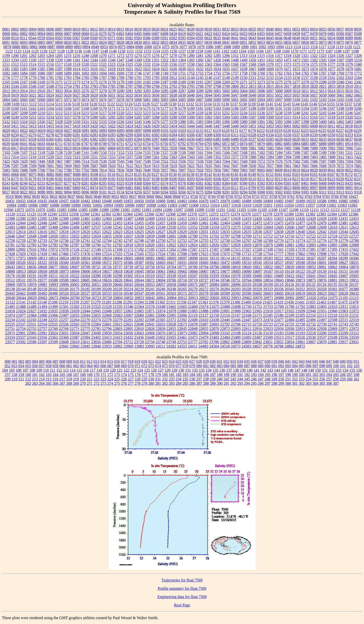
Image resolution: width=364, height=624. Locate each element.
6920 (41, 148)
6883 (288, 144)
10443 (96, 201)
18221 (278, 258)
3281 (129, 91)
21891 (225, 311)
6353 (349, 135)
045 (315, 361)
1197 (346, 51)
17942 (354, 254)
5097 (279, 100)
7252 (103, 157)
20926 (214, 298)
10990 (76, 205)
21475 (343, 302)
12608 (311, 227)
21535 (118, 307)
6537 (252, 139)
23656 (96, 342)
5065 (15, 100)
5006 (261, 91)
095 (302, 366)
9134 (120, 192)
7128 (50, 153)
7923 (191, 170)
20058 (171, 285)
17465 (53, 254)
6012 (340, 126)
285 (185, 383)
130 (181, 370)
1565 (226, 64)
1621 (129, 69)
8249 (24, 183)
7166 (226, 153)
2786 (120, 86)
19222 (75, 276)
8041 (332, 170)
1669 (270, 69)
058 (49, 366)
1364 (182, 60)
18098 (193, 258)
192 (247, 375)
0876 (349, 42)
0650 (305, 38)
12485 (32, 227)
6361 (59, 139)
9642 (80, 197)
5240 (296, 113)
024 (172, 361)
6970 (120, 148)
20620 (311, 293)
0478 (314, 34)
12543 (139, 227)
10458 (150, 201)
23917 (343, 342)
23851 (268, 342)
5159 (6, 108)
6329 (261, 135)
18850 (300, 267)
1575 (314, 64)
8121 (120, 175)
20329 (257, 289)
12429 (322, 219)
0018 (138, 29)
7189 (323, 153)
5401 (332, 122)
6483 (200, 139)
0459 (296, 34)
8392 (261, 183)
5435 (182, 126)
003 (28, 361)
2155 (288, 78)
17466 (64, 254)
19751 (236, 280)
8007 (270, 170)
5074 (85, 100)
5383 (200, 122)
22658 (171, 324)
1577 (332, 64)
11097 (178, 210)
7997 (252, 170)
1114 (297, 47)
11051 (268, 205)
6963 (94, 148)
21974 (10, 315)
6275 (24, 135)
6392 (120, 139)
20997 (300, 298)
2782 (85, 86)
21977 (21, 315)
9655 (124, 197)
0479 (323, 34)
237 (199, 379)
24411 (193, 346)
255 (315, 379)
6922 (59, 148)
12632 (214, 232)
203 (322, 375)
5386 (226, 122)
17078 (64, 249)
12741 (85, 241)
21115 (354, 298)
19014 (96, 271)
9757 (265, 197)
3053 (59, 91)
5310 (279, 117)
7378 (244, 157)
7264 (182, 157)
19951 (354, 280)
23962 (118, 346)
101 (343, 366)
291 (226, 383)
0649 (296, 38)
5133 (199, 104)
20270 (193, 289)
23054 (118, 333)
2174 (85, 82)
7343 (191, 157)
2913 (15, 91)
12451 (96, 223)
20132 (311, 285)
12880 (279, 245)
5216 (94, 113)
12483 (10, 227)
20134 (321, 285)
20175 (75, 289)
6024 (42, 130)
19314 (139, 276)
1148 (104, 51)
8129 (164, 175)
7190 (332, 153)
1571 (279, 64)
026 (185, 361)
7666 (314, 166)
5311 (287, 117)
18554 (268, 263)
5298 (173, 117)
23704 (118, 342)
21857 (118, 311)
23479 (203, 337)
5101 (305, 100)
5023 (41, 95)
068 (117, 366)
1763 (288, 73)
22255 (53, 320)
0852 (252, 42)
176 (138, 375)
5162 (32, 108)
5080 (138, 100)
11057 (310, 205)
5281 (103, 117)
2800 (235, 86)
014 (103, 361)
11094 (157, 210)
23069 (150, 333)
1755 (217, 73)
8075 (33, 175)
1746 (138, 73)
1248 (85, 56)
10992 (97, 205)
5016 (349, 91)
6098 (147, 130)
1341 (76, 60)
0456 (270, 34)
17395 (332, 249)
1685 (32, 73)
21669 (193, 307)
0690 (358, 38)
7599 (32, 166)
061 (69, 366)
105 (12, 370)
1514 (32, 64)
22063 (118, 315)
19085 (236, 271)
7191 (340, 153)
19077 (225, 271)
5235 (252, 113)
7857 (164, 170)
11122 (21, 214)
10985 (22, 205)
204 (329, 375)
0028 (191, 29)
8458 (41, 188)
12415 (203, 219)
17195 (150, 249)
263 (35, 383)
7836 (120, 170)
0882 (34, 47)
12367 (160, 214)
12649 (42, 236)
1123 (18, 51)
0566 (68, 38)
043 (302, 361)
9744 (212, 197)
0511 (24, 38)
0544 (32, 38)
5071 (59, 100)
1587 (59, 69)
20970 (257, 298)
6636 (340, 139)
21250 (74, 302)
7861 (173, 170)
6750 (112, 144)
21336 (182, 302)
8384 (226, 183)
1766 (314, 73)
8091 (86, 175)
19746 (225, 280)
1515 (41, 64)
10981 (332, 201)
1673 (305, 69)
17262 (171, 249)
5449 (235, 126)
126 (154, 370)
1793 (147, 78)
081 (206, 366)
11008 (194, 205)
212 (28, 379)
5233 (235, 113)
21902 (246, 311)
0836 (191, 42)
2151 (252, 78)
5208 (24, 113)
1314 (252, 56)
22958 (322, 329)
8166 (322, 175)
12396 (53, 219)
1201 (24, 56)
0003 (24, 29)
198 (288, 375)
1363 (173, 60)
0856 (288, 42)
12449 (75, 223)
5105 (340, 100)
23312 (354, 333)
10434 (32, 201)
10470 (203, 201)
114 (72, 370)
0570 (103, 38)
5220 (120, 113)
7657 (270, 166)
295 (254, 383)
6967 (103, 148)
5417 (68, 126)
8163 (296, 175)
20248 (171, 289)
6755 (156, 144)
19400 (257, 276)
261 (356, 379)
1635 (226, 69)
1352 (164, 60)
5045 (217, 95)
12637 (268, 232)
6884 (296, 144)
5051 (270, 95)
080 (199, 366)
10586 (322, 201)
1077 (183, 47)
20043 (128, 285)
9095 (76, 192)
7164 (208, 153)
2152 (261, 78)
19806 (257, 280)
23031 (64, 333)
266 (55, 383)
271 (90, 383)
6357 (24, 139)
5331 (85, 122)
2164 (358, 78)
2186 (156, 82)
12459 (182, 223)
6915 (358, 144)
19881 (332, 280)
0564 (50, 38)
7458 (50, 161)
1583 (24, 69)
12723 (322, 236)
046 (322, 361)
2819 (305, 86)
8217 (314, 179)
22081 (150, 315)
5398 (305, 122)
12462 (214, 223)
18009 (32, 258)
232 (165, 379)
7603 (59, 166)
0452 (235, 34)
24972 (300, 346)
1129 (70, 51)
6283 (94, 135)
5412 (24, 126)
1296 (226, 56)
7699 (32, 170)
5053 (288, 95)
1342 (85, 60)
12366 (149, 214)
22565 (75, 324)
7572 (261, 161)
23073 (182, 333)
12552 (193, 227)
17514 (107, 254)
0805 (41, 42)
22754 (21, 329)
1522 (103, 64)
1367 (208, 60)
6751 (120, 144)
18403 (161, 263)
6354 (358, 135)
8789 (252, 188)
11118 (355, 210)
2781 (76, 86)
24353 (182, 346)
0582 (129, 38)
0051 (288, 29)
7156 (156, 153)
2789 (147, 86)
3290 (208, 91)
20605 (279, 293)
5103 (323, 100)
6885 (305, 144)
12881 (289, 245)
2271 (244, 82)
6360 (50, 139)
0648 (288, 38)
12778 (332, 241)
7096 (349, 148)
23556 (343, 337)
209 (8, 379)
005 (42, 361)
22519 (354, 320)
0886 (43, 47)
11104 (252, 210)
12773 (289, 241)
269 (76, 383)
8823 (288, 188)
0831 (147, 42)
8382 (208, 183)
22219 (343, 315)
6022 (24, 130)
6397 (156, 139)
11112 (325, 210)
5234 (244, 113)
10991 (87, 205)
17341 (279, 249)
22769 (64, 329)
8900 (340, 188)
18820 (246, 267)
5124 (128, 104)
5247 (358, 113)
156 (359, 370)
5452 (261, 126)
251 (288, 379)
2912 (6, 91)
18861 (322, 267)
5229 (200, 113)
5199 (349, 108)
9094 (68, 192)
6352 (340, 135)
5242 (314, 113)
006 (49, 361)
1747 (147, 73)
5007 (270, 91)
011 (83, 361)
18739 (128, 267)
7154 (138, 153)
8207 (226, 179)
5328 (59, 122)
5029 (94, 95)
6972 (129, 148)
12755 (203, 241)
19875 (311, 280)
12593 (257, 227)
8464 (59, 188)
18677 (53, 267)
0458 (288, 34)
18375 (118, 263)
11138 (42, 214)
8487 (173, 188)
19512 (10, 280)
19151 (343, 271)
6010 (323, 126)
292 (233, 383)
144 (277, 370)
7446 (41, 161)
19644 (139, 280)
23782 (203, 342)
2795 (191, 86)
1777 (15, 78)
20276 (214, 289)
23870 (322, 342)
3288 (191, 91)
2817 (288, 86)
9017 (6, 192)
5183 (217, 108)
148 (304, 370)
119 (106, 370)
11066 (9, 210)
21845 (96, 311)
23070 (161, 333)
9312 (332, 192)
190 (233, 375)
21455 (311, 302)
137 (229, 370)
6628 (279, 139)
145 (284, 370)
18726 (107, 267)
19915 (343, 280)
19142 (332, 271)
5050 (261, 95)
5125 (137, 104)
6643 (41, 144)
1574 (305, 64)
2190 (191, 82)
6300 (138, 135)
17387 (322, 249)
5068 (41, 100)
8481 (129, 188)
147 (298, 370)
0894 (86, 47)
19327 (161, 276)
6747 (85, 144)
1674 (314, 69)
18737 (118, 267)
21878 (171, 311)
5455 (279, 126)
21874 (161, 311)
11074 (30, 210)
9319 (10, 197)
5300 (191, 117)
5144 (296, 104)
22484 (289, 320)
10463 (182, 201)
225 (117, 379)
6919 (32, 148)
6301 (147, 135)
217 (62, 379)
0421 (200, 34)
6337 (296, 135)
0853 (261, 42)
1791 (138, 78)
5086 (191, 100)
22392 (182, 320)
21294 (139, 302)
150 (318, 370)
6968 (112, 148)
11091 (125, 210)
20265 (182, 289)
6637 (349, 139)
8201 (182, 179)
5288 (156, 117)
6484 (208, 139)
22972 (354, 329)
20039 (107, 285)
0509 (6, 38)
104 (5, 370)
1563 (208, 64)
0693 (24, 42)
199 (295, 375)
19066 (193, 271)
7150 (103, 153)
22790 (107, 329)
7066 (182, 148)
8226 (340, 179)
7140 (76, 153)
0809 (59, 42)
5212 (59, 113)
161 (35, 375)
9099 (94, 192)
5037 (164, 95)
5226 (173, 113)
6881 (270, 144)
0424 (226, 34)
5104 (332, 100)
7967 (226, 170)
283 (172, 383)
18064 (118, 258)
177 (144, 375)
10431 (10, 201)
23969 (128, 346)
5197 (332, 108)
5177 (164, 108)
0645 (270, 38)
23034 (75, 333)
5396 (288, 122)
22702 (225, 324)
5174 (138, 108)
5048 (244, 95)
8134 (182, 175)
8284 (94, 183)
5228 (191, 113)
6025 (50, 130)
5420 (94, 126)
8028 (314, 170)
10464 (193, 201)
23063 (139, 333)
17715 (246, 254)
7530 (103, 161)
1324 (332, 56)
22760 (53, 329)
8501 (217, 188)
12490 (53, 227)
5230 (208, 113)
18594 (311, 263)
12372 (214, 214)
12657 (128, 236)
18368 (96, 263)
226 (124, 379)
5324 (24, 122)
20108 (257, 285)
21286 (117, 302)
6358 (32, 139)
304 (315, 383)
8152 (270, 175)
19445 (332, 276)
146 (291, 370)
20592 (236, 293)
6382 (94, 139)
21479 (354, 302)
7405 (323, 157)
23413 (107, 337)
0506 (340, 34)
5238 (279, 113)
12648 (32, 236)
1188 (338, 51)
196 (274, 375)
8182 (59, 179)
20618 (289, 293)
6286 (120, 135)
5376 (156, 122)
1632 (200, 69)
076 (172, 366)
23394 (85, 337)
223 (103, 379)
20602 (257, 293)
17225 (161, 249)
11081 (51, 210)
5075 (94, 100)
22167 (236, 315)
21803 (311, 307)
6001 (288, 126)
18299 (343, 258)
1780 (41, 78)
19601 (75, 280)
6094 (112, 130)
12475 (279, 223)
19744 (214, 280)
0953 (104, 47)
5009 (288, 91)
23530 (311, 337)
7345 (200, 157)
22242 (21, 320)
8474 (94, 188)
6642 (32, 144)
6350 (332, 135)
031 (220, 361)
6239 (6, 135)
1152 (139, 51)
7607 (94, 166)
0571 (112, 38)
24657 (257, 346)
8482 (138, 188)
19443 (322, 276)
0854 (270, 42)
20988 (279, 298)
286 (192, 383)
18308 (10, 263)
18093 (171, 258)
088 (254, 366)
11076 (40, 210)
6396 (147, 139)
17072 (53, 249)
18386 (128, 263)
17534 (128, 254)
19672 (150, 280)
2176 (103, 82)
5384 (208, 122)
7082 (261, 148)
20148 (32, 289)
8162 (287, 175)
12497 (85, 227)
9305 (305, 192)
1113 (289, 47)
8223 (332, 179)
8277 (68, 183)
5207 (15, 113)
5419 (85, 126)
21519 (85, 307)
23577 (10, 342)
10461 (171, 201)
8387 (235, 183)
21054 (322, 298)
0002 (15, 29)
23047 (85, 333)
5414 (41, 126)
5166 (68, 108)
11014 (215, 205)
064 (90, 366)
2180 (129, 82)
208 (356, 375)
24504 (214, 346)
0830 (138, 42)
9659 (141, 197)
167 (76, 375)
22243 (32, 320)
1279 (182, 56)
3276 (85, 91)
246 (254, 379)
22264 (75, 320)
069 (124, 366)
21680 (225, 307)
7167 (235, 153)
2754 (68, 86)
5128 (164, 104)
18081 (150, 258)
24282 (171, 346)
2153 (270, 78)
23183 (279, 333)
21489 (32, 307)
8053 (358, 170)
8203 (191, 179)
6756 (164, 144)
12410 (161, 219)
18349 (75, 263)
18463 (214, 263)
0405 (138, 34)
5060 (332, 95)
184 (192, 375)
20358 (322, 289)
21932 (289, 311)
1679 (349, 69)
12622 (107, 232)
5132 (190, 104)
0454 (252, 34)
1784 (76, 78)
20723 (96, 298)
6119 (217, 130)
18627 (343, 263)
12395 (42, 219)
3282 (138, 91)
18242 (300, 258)
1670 (279, 69)
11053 (278, 205)
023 (165, 361)
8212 (270, 179)
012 (90, 361)
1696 (120, 73)
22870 (214, 329)
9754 (247, 197)
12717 (300, 236)
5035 (147, 95)
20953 (236, 298)
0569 (94, 38)
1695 (112, 73)
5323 (15, 122)
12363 (117, 214)
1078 (192, 47)
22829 (161, 329)
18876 (354, 267)
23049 (96, 333)
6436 (191, 139)
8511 (235, 188)
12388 (10, 219)
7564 (226, 161)
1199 (6, 56)
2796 (200, 86)
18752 (139, 267)
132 (195, 370)
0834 (173, 42)
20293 (236, 289)
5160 (15, 108)
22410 (203, 320)
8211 (261, 179)
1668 (261, 69)
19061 (161, 271)
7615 (156, 166)
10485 (236, 201)
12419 (246, 219)
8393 (270, 183)
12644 (343, 232)
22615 (118, 324)
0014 (112, 29)
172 (110, 375)
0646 (279, 38)
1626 (173, 69)
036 (254, 361)
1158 (191, 51)
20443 (10, 293)
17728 (257, 254)
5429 (156, 126)
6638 (358, 139)
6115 (200, 130)
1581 (6, 69)
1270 (103, 56)
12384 (332, 214)
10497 (289, 201)
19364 (225, 276)
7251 (94, 157)
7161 (200, 153)
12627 (161, 232)
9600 (18, 197)
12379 (278, 214)
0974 (113, 47)
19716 (182, 280)
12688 (161, 236)
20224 (128, 289)
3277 (94, 91)
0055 (323, 29)
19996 (64, 285)
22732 (311, 324)
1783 (68, 78)
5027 (76, 95)
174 (124, 375)
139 (243, 370)
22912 (246, 329)
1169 (286, 51)
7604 (68, 166)
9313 (340, 192)
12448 (64, 223)
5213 (68, 113)
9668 (177, 197)
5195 (314, 108)
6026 (59, 130)
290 (220, 383)
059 (55, 366)
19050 (150, 271)
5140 (260, 104)
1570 (270, 64)
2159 (323, 78)
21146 (42, 302)
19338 (171, 276)
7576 (279, 161)
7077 (217, 148)
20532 (107, 293)
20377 (343, 289)
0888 (60, 47)
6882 (279, 144)
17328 (257, 249)
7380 (252, 157)
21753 (268, 307)
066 (103, 366)
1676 (323, 69)
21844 (85, 311)
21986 (42, 315)
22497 (322, 320)
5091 (235, 100)
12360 (85, 214)
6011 (331, 126)
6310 (226, 135)
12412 (182, 219)
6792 (182, 144)
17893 (311, 254)
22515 (343, 320)
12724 (332, 236)
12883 (311, 245)
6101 (165, 130)
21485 (10, 307)
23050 (107, 333)
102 (350, 366)
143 (270, 370)
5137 (234, 104)
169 (90, 375)
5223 (147, 113)
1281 (200, 56)
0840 (217, 42)
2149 (235, 78)
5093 (252, 100)
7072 (200, 148)
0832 (156, 42)
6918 (24, 148)
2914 (24, 91)
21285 (107, 302)
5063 (358, 95)
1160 (208, 51)
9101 (103, 192)
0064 (41, 34)
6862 (217, 144)
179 (158, 375)
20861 (161, 298)
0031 (217, 29)
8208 (235, 179)
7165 (217, 153)
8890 (296, 188)
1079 (201, 47)
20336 (279, 289)
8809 (270, 188)
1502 (314, 60)
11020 (257, 205)
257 (329, 379)
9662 (159, 197)
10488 (246, 201)
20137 (354, 285)
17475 (75, 254)
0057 (340, 29)
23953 (107, 346)
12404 (107, 219)
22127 (203, 315)
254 (309, 379)
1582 (15, 69)
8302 (112, 183)
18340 (64, 263)
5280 (94, 117)
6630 (296, 139)
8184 (76, 179)
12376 (246, 214)
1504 (332, 60)
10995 (119, 205)
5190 (270, 108)
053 (14, 366)
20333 (268, 289)
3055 (76, 91)
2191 (200, 82)
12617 (53, 232)
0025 (173, 29)
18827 (279, 267)
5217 (103, 113)
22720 (257, 324)
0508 (358, 34)
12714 (279, 236)
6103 (182, 130)
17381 (311, 249)
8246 (15, 183)
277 (131, 383)
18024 (64, 258)
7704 (50, 170)
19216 (64, 276)
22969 (332, 329)
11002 (162, 205)
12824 (193, 245)
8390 (244, 183)
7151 (112, 153)
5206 (6, 113)
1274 (138, 56)
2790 (156, 86)
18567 (289, 263)
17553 (150, 254)
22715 (246, 324)
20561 (161, 293)
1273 (129, 56)
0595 (200, 38)
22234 (10, 320)
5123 (120, 104)
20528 (96, 293)
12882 (300, 245)
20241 (150, 289)
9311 (323, 192)
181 (172, 375)
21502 (75, 307)
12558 (203, 227)
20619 (300, 293)
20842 (150, 298)
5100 (296, 100)
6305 (182, 135)
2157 (305, 78)
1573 (296, 64)
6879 (261, 144)
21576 (150, 307)
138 (236, 370)
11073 (19, 210)
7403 (314, 157)
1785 (85, 78)
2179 (120, 82)
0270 (103, 34)
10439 (75, 201)
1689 (68, 73)
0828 (120, 42)
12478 (311, 223)
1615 (85, 69)
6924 (76, 148)
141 (257, 370)
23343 (32, 337)
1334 (15, 60)
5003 (235, 91)
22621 (128, 324)
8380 (191, 183)
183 (185, 375)
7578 (288, 161)
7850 (156, 170)
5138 (243, 104)
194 (261, 375)
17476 (85, 254)
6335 (279, 135)
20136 (343, 285)
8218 (323, 179)
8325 (120, 183)
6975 (138, 148)
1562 (200, 64)
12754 (193, 241)
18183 (268, 258)
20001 (75, 285)
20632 (354, 293)
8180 (50, 179)
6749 (103, 144)
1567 (244, 64)
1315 (261, 56)
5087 (200, 100)
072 (144, 366)
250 (281, 379)
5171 (112, 108)
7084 (279, 148)
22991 (42, 333)
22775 (85, 329)
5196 (323, 108)
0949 (95, 47)
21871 (150, 311)
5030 (103, 95)
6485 (217, 139)
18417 (171, 263)
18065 (128, 258)
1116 (314, 47)
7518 (94, 161)
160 (28, 375)
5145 (304, 104)
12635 (246, 232)
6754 (147, 144)
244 (240, 379)
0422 (208, 34)
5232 (226, 113)
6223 (305, 130)
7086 (296, 148)
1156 (173, 51)
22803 (118, 329)
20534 (118, 293)
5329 (68, 122)
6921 (50, 148)
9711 (185, 197)
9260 (156, 192)
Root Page (182, 605)
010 (76, 361)
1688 (59, 73)
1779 (32, 78)
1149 (113, 51)
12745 (118, 241)
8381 (200, 183)
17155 (107, 249)
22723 (268, 324)
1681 (358, 69)
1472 (288, 60)
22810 (139, 329)
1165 (251, 51)
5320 (349, 117)
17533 (118, 254)
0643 (252, 38)
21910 (268, 311)
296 (261, 383)
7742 (59, 170)
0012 (94, 29)
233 (172, 379)
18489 (236, 263)
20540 (128, 293)
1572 (288, 64)
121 (120, 370)
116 (86, 370)
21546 (128, 307)
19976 (32, 285)
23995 (150, 346)
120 (113, 370)
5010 (296, 91)
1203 (41, 56)
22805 (128, 329)
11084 (72, 210)
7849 (147, 170)
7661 (288, 166)
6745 (68, 144)
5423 (120, 126)
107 (25, 370)
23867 (311, 342)
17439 (42, 254)
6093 (103, 130)
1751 (182, 73)
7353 (226, 157)
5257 (68, 117)
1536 (173, 64)
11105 (262, 210)
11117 (345, 210)
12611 (343, 227)
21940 (311, 311)
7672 (340, 166)
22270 (85, 320)
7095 (340, 148)
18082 (161, 258)
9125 (112, 192)
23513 (279, 337)
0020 (156, 29)
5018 (6, 95)
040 (281, 361)
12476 (289, 223)
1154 (156, 51)
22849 (193, 329)
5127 (155, 104)
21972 (354, 311)
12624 (128, 232)
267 (62, 383)
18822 (268, 267)
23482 (214, 337)
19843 (279, 280)
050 (350, 361)
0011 (85, 29)
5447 (217, 126)
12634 (236, 232)
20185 (85, 289)
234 (179, 379)
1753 (200, 73)
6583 (270, 139)
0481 (332, 34)
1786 (94, 78)
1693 (94, 73)
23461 (182, 337)
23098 (214, 333)
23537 (322, 337)
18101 (204, 258)
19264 (85, 276)
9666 (168, 197)
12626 (150, 232)
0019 (147, 29)
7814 (103, 170)
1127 (52, 51)
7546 (129, 161)
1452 (270, 60)
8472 (85, 188)
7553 (173, 161)
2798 (217, 86)
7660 (279, 166)
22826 (150, 329)
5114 (50, 104)
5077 (112, 100)
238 (206, 379)
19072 (214, 271)
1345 (103, 60)
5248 (6, 117)
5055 (296, 95)
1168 (277, 51)
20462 (21, 293)
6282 (85, 135)
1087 (218, 47)
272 (96, 383)
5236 (261, 113)
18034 (86, 258)
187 (213, 375)
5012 (314, 91)
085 (233, 366)
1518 (68, 64)
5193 (296, 108)
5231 (217, 113)
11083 (62, 210)
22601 (107, 324)
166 (69, 375)
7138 (59, 153)
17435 (32, 254)
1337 (41, 60)
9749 (221, 197)
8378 (182, 183)
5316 (314, 117)
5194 (305, 108)
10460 (161, 201)
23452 (161, 337)
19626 (118, 280)
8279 (76, 183)
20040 (118, 285)
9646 (97, 197)
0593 (182, 38)
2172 (68, 82)
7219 (41, 157)
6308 (208, 135)
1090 (245, 47)
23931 (354, 342)
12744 (107, 241)
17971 (10, 258)
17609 (193, 254)
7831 (112, 170)
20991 (290, 298)
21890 (214, 311)
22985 (32, 333)
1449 (244, 60)
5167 (76, 108)
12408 (139, 219)
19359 (214, 276)
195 (268, 375)
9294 (244, 192)
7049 (156, 148)
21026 (311, 298)
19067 (204, 271)
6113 (191, 130)
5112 (33, 104)
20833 (139, 298)
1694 (103, 73)
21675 (214, 307)
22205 (300, 315)
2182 (147, 82)
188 (220, 375)
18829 (289, 267)
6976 (147, 148)
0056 (332, 29)
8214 (288, 179)
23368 (64, 337)
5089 (217, 100)
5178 (173, 108)
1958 (164, 78)
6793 (191, 144)
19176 (10, 276)
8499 (208, 188)
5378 (173, 122)
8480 (120, 188)
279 (144, 383)
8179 (41, 179)
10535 (311, 201)
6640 (15, 144)
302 (302, 383)
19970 (21, 285)
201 (309, 375)
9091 (50, 192)
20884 (171, 298)
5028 (85, 95)
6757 (173, 144)
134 (209, 370)
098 (322, 366)
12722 (311, 236)
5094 (261, 100)
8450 (24, 188)
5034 (138, 95)
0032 (226, 29)
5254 (50, 117)
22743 (343, 324)
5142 (278, 104)
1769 (340, 73)
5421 (103, 126)
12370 (192, 214)
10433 (21, 201)
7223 (76, 157)
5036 (156, 95)
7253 (112, 157)
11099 (199, 210)
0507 (349, 34)
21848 (107, 311)
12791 (107, 245)
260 (350, 379)
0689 (349, 38)
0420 (191, 34)
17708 (236, 254)
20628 (343, 293)
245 (247, 379)
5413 (32, 126)
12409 (150, 219)
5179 (182, 108)
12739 (75, 241)
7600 (41, 166)
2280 (323, 82)
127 (161, 370)
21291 (128, 302)
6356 (15, 139)
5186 (235, 108)
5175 (147, 108)
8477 (112, 188)
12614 (21, 232)
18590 (300, 263)
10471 (214, 201)
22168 (246, 315)
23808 (236, 342)
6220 (287, 130)
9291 (226, 192)
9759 (282, 197)
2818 (296, 86)
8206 (217, 179)
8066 (15, 175)
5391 (261, 122)
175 (131, 375)
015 (110, 361)
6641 (24, 144)
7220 (50, 157)
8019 (296, 170)
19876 (322, 280)
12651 (64, 236)
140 (250, 370)
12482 (354, 223)
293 (240, 383)
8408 (323, 183)
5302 (208, 117)
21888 (203, 311)
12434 (10, 223)
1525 (129, 64)
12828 (236, 245)
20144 (21, 289)
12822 (171, 245)
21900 (236, 311)
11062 (331, 205)
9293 (235, 192)
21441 (300, 302)
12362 (106, 214)
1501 (305, 60)
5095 (270, 100)
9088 (41, 192)
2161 (332, 78)
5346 (147, 122)
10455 (128, 201)
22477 (279, 320)
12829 (246, 245)
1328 (358, 56)
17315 (236, 249)
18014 (53, 258)
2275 (279, 82)
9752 (238, 197)
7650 (252, 166)
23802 (225, 342)
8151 (261, 175)
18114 (225, 258)
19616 (107, 280)
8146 (243, 175)
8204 (200, 179)
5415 (50, 126)
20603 (268, 293)
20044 (139, 285)
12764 (236, 241)
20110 (279, 285)
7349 (208, 157)
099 (329, 366)
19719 (193, 280)
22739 (322, 324)
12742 (96, 241)
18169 (257, 258)
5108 (7, 104)
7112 (33, 153)
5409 (358, 122)
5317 (323, 117)
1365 (191, 60)
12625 (139, 232)
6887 (314, 144)
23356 (42, 337)
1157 (182, 51)
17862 (300, 254)
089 (261, 366)
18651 (21, 267)
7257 (129, 157)
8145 (235, 175)
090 (268, 366)
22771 (75, 329)
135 (215, 370)
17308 (225, 249)
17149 (96, 249)
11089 (104, 210)
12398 (64, 219)
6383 (103, 139)
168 (83, 375)
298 (274, 383)
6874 (244, 144)
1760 (261, 73)
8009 (279, 170)
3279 (112, 91)
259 (343, 379)
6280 (68, 135)
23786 (214, 342)
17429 (21, 254)
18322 (42, 263)
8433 (340, 183)
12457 (161, 223)
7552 (164, 161)
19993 (53, 285)
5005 (252, 91)
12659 (150, 236)
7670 (332, 166)
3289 (200, 91)
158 (14, 375)
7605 (76, 166)
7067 (191, 148)
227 (131, 379)
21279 (96, 302)
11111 (314, 210)
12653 (85, 236)
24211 (161, 346)
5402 (340, 122)
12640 (300, 232)
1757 (235, 73)
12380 (289, 214)
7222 (68, 157)
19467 (343, 276)
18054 (107, 258)
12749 (150, 241)
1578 (340, 64)
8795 (261, 188)
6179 (252, 130)
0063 (32, 34)
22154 (225, 315)
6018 (349, 126)
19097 (257, 271)
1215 (68, 56)
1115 (305, 47)
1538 (191, 64)
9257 (147, 192)
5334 (112, 122)
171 (103, 375)
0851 (244, 42)
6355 (6, 139)
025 (179, 361)
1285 (217, 56)
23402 (96, 337)
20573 (193, 293)
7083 (270, 148)
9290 (217, 192)
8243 (6, 183)
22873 (225, 329)
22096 (182, 315)
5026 (68, 95)
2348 (50, 86)
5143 (287, 104)
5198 (340, 108)
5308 (261, 117)
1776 (6, 78)
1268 (94, 56)
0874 (332, 42)
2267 (208, 82)
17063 (42, 249)
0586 (147, 38)
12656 (118, 236)
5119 (85, 104)
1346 (112, 60)
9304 (296, 192)
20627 (332, 293)
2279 (314, 82)
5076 (103, 100)
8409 (332, 183)
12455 (139, 223)
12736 (64, 241)
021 (151, 361)
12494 (64, 227)
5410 (6, 126)
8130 (173, 175)
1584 (32, 69)
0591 (164, 38)
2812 (244, 86)
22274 (96, 320)
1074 (157, 47)
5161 (24, 108)
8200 (173, 179)
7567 (235, 161)
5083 (164, 100)
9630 (36, 197)
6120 (226, 130)
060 (62, 366)
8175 (15, 179)
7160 (191, 153)
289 (213, 383)
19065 (182, 271)
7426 (15, 161)
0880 (16, 47)
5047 (235, 95)
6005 (305, 126)
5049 (252, 95)
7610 (112, 166)
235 (185, 379)
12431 (343, 219)
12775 (311, 241)
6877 (252, 144)
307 (336, 383)
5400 (323, 122)
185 (199, 375)
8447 (15, 188)
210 (14, 379)
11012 (204, 205)
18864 (343, 267)
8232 (349, 179)
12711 (257, 236)
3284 (156, 91)
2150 (244, 78)
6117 (208, 130)
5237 (270, 113)
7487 (68, 161)
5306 (244, 117)
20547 (139, 293)
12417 (225, 219)
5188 (252, 108)
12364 (128, 214)
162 (42, 375)
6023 (33, 130)
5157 (348, 104)
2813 (252, 86)
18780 (193, 267)
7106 (15, 153)
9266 (182, 192)
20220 (118, 289)
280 (151, 383)
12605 (279, 227)
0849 (235, 42)
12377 (257, 214)
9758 (273, 197)
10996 (130, 205)
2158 (314, 78)
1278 (173, 56)
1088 (227, 47)
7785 (76, 170)
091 (274, 366)
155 (352, 370)
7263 (173, 157)
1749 (164, 73)
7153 (129, 153)
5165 (59, 108)
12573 (225, 227)
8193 (120, 179)
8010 (288, 170)
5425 (138, 126)
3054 (68, 91)
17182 (139, 249)
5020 (24, 95)
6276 (32, 135)
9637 (71, 197)
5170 (103, 108)
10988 (54, 205)
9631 (45, 197)
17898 (322, 254)
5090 (226, 100)
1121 (357, 47)
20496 (53, 293)
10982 (343, 201)
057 (42, 366)
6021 (15, 130)
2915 (32, 91)
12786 (64, 245)
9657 (133, 197)
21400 (246, 302)
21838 (64, 311)
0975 (122, 47)
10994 (108, 205)
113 (66, 370)
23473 (193, 337)
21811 (343, 307)
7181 (252, 153)
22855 (203, 329)
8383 (217, 183)
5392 (270, 122)
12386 (353, 214)
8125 (138, 175)
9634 (62, 197)
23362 (53, 337)
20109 (268, 285)
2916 (41, 91)
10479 (225, 201)
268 (69, 383)
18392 (150, 263)
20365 (332, 289)
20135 (332, 285)
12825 (203, 245)
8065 (6, 175)
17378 (300, 249)
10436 (53, 201)
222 (96, 379)
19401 (268, 276)
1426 (217, 60)
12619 (75, 232)
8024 (305, 170)
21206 (53, 302)
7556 (182, 161)
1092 (262, 47)
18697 (75, 267)
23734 (150, 342)
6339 (314, 135)
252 (295, 379)
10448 (107, 201)
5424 (129, 126)
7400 (305, 157)
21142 (31, 302)
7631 (200, 166)
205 (336, 375)
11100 (210, 210)
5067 (32, 100)
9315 (349, 192)
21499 (53, 307)
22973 (10, 333)
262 (28, 383)
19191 (32, 276)
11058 (321, 205)
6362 (68, 139)
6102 (173, 130)
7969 (235, 170)
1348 (129, 60)
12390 (21, 219)
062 (76, 366)
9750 (229, 197)
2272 (252, 82)
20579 (203, 293)
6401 (173, 139)
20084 (214, 285)
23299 (343, 333)
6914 (349, 144)
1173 (320, 51)
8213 (279, 179)
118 (99, 370)
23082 (193, 333)
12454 (128, 223)
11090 (115, 210)
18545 (257, 263)
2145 (200, 78)
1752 (191, 73)
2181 (138, 82)
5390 (252, 122)
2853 (332, 86)
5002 (226, 91)
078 (185, 366)
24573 (236, 346)
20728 (107, 298)
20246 (161, 289)
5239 (288, 113)
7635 (208, 166)
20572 (182, 293)
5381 (191, 122)
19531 (21, 280)
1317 (279, 56)
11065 (353, 205)
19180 (21, 276)
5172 (120, 108)
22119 (193, 315)
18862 (332, 267)
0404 (129, 34)
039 (274, 361)
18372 (107, 263)
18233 (289, 258)
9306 (314, 192)
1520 (85, 64)
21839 (75, 311)
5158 (357, 104)
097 (315, 366)
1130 (78, 51)
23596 (32, 342)
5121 (102, 104)
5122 (111, 104)
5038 (173, 95)
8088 (77, 175)
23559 (354, 337)
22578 (85, 324)
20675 (53, 298)
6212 (261, 130)
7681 (358, 166)
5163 (41, 108)
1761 (270, 73)
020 (144, 361)
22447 (246, 320)
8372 (156, 183)
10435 (42, 201)
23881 (332, 342)
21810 (332, 307)
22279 (118, 320)
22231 (354, 315)
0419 (182, 34)
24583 (246, 346)
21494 (42, 307)
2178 (112, 82)
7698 (24, 170)
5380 (182, 122)
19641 (128, 280)
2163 (349, 78)
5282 (112, 117)
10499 (300, 201)
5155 (331, 104)
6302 (156, 135)
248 (268, 379)
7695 (15, 170)
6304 (173, 135)
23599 (53, 342)
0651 (314, 38)
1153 (147, 51)
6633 (323, 139)
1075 (166, 47)
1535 (164, 64)
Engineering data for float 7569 (182, 597)
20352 (300, 289)
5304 (226, 117)
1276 (156, 56)
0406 (147, 34)
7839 (129, 170)
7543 (120, 161)
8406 (314, 183)
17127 (85, 249)
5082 (156, 100)
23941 (64, 346)
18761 (161, 267)
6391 (112, 139)
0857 (296, 42)
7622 (191, 166)
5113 (41, 104)
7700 (41, 170)
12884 (322, 245)
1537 (182, 64)
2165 (6, 82)
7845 (138, 170)
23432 (128, 337)
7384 (270, 157)
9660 (150, 197)
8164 (305, 175)
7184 (279, 153)
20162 (53, 289)
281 (158, 383)
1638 (244, 69)
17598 (182, 254)
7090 (323, 148)
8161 (278, 175)
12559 (214, 227)
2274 (270, 82)
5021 (32, 95)
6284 (103, 135)
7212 (358, 153)
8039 (323, 170)
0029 (200, 29)
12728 (10, 241)
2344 (15, 86)
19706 (171, 280)
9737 (203, 197)
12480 (332, 223)
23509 (268, 337)
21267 (85, 302)
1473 (296, 60)
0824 (103, 42)
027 (192, 361)
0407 (156, 34)
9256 (138, 192)
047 (329, 361)
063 (83, 366)
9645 (89, 197)
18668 (42, 267)
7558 (200, 161)
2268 (217, 82)
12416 (214, 219)
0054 (314, 29)
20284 (225, 289)
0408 (164, 34)
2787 (129, 86)
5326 (41, 122)
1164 (242, 51)
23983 (139, 346)
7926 (200, 170)
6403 (182, 139)
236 (192, 379)
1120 (348, 47)
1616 (94, 69)
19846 (289, 280)
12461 (203, 223)
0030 (208, 29)
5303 (217, 117)
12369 (182, 214)
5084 (173, 100)
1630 (182, 69)
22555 (53, 324)
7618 (164, 166)
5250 (24, 117)
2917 (50, 91)
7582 (296, 161)
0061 (15, 34)
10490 (257, 201)
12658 (139, 236)
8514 (244, 188)
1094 (280, 47)
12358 (74, 214)
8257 (59, 183)
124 (140, 370)
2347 (41, 86)
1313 (244, 56)
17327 (246, 249)
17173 (128, 249)
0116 (94, 34)
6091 (86, 130)
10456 (139, 201)
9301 (270, 192)
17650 (214, 254)
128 (168, 370)
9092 (59, 192)
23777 (193, 342)
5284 (129, 117)
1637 (235, 69)
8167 (331, 175)
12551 (182, 227)
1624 (156, 69)
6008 (314, 126)
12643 (332, 232)
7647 (235, 166)
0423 (217, 34)
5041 (200, 95)
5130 (172, 104)
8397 (296, 183)
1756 (226, 73)
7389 (279, 157)
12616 (42, 232)
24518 (225, 346)
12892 (21, 249)
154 (345, 370)
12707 (225, 236)
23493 (246, 337)
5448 (226, 126)
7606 (85, 166)
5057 (314, 95)
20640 (10, 298)
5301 (200, 117)
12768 (257, 241)
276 (124, 383)
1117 (323, 47)
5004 (244, 91)
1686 (41, 73)
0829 (129, 42)
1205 (59, 56)
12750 (161, 241)
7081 (252, 148)
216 (55, 379)
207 (350, 375)
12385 (343, 214)
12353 (63, 214)
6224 (314, 130)
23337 (21, 337)
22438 (214, 320)
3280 (120, 91)
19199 (42, 276)
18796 (214, 267)
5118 (76, 104)
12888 (354, 245)
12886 (343, 245)
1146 (87, 51)
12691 (171, 236)
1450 (252, 60)
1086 (210, 47)
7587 (323, 161)
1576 (323, 64)
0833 (164, 42)
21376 (214, 302)
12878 (257, 245)
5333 (103, 122)
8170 (340, 175)
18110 (214, 258)
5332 (94, 122)
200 (302, 375)
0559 (41, 38)
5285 (138, 117)
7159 (182, 153)
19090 (247, 271)
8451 (32, 188)
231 (158, 379)
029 (206, 361)
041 (288, 361)
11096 (168, 210)
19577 (42, 280)
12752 (182, 241)
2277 (296, 82)
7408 (332, 157)
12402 (96, 219)
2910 (349, 86)
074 (158, 366)
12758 (225, 241)
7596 (6, 166)
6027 (68, 130)
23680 (107, 342)
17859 (289, 254)
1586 (50, 69)
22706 (236, 324)
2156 (296, 78)
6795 (208, 144)
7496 (76, 161)
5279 (85, 117)
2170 (50, 82)
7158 (173, 153)
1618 (112, 69)
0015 (120, 29)
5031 (112, 95)
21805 (322, 307)
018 (131, 361)
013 (96, 361)
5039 (182, 95)
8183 (68, 179)
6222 (296, 130)
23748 (161, 342)
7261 (156, 157)
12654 (96, 236)
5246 (349, 113)
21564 (139, 307)
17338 (268, 249)
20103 (246, 285)
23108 (236, 333)
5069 (50, 100)
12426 (300, 219)
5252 (41, 117)
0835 (182, 42)
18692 (64, 267)
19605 (85, 280)
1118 (331, 47)
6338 (305, 135)
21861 (128, 311)
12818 (128, 245)
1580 (358, 64)
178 (151, 375)
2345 (24, 86)
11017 (225, 205)
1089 (236, 47)
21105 (343, 298)
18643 (10, 267)
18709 (85, 267)
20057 (161, 285)
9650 (106, 197)
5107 (358, 100)
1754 (208, 73)
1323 (323, 56)
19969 (10, 285)
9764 (317, 197)
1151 (130, 51)
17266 (182, 249)
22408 (193, 320)
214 (42, 379)
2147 (217, 78)
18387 (139, 263)
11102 (231, 210)
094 (295, 366)
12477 (300, 223)
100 (336, 366)
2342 (358, 82)
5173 (129, 108)
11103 (241, 210)
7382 (261, 157)
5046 (226, 95)
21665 (182, 307)
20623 (322, 293)
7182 (261, 153)
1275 (147, 56)
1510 (358, 60)
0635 (217, 38)
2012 (173, 78)
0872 (314, 42)
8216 (305, 179)
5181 (200, 108)
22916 (257, 329)
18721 (96, 267)
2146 (208, 78)
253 (302, 379)
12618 (64, 232)
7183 (270, 153)
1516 (50, 64)
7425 (6, 161)
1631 (191, 69)
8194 (129, 179)
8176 (24, 179)
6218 (270, 130)
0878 (7, 47)
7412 (340, 157)
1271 (112, 56)
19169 (354, 271)
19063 (171, 271)
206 (343, 375)
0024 (164, 29)
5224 (156, 113)
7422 (358, 157)
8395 (288, 183)
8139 (199, 175)
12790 (96, 245)
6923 (68, 148)
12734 (53, 241)
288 (206, 383)
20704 (86, 298)
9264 (164, 192)
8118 (112, 175)
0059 (358, 29)
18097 (182, 258)
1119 (340, 47)
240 (220, 379)
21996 (53, 315)
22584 (96, 324)
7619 (173, 166)
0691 (6, 42)
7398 (296, 157)
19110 (279, 271)
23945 (86, 346)
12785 (53, 245)
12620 (85, 232)
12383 (321, 214)
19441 (311, 276)
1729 (129, 73)
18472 (225, 263)
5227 (182, 113)
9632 (54, 197)
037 (261, 361)
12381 (300, 214)
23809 (246, 342)
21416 (257, 302)
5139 (252, 104)
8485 (156, 188)
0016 (129, 29)
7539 (112, 161)
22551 (32, 324)
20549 (150, 293)
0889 (69, 47)
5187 (244, 108)
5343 (129, 122)
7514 (85, 161)
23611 (85, 342)
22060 (107, 315)
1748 (156, 73)
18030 (75, 258)
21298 (150, 302)
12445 (32, 223)
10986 (33, 205)
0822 (85, 42)
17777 (279, 254)
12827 (225, 245)
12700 (193, 236)
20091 (225, 285)
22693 (214, 324)
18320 (21, 263)
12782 (21, 245)
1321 (305, 56)
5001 (217, 91)
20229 (139, 289)
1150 (121, 51)
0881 (25, 47)
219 (76, 379)
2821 (323, 86)
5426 (147, 126)
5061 (340, 95)
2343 (6, 86)
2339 (332, 82)
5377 (164, 122)
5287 (147, 117)
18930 (43, 271)
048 (336, 361)
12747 (128, 241)
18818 (236, 267)
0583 (138, 38)
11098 (189, 210)
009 (69, 361)
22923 (268, 329)
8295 (103, 183)
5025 (59, 95)
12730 (32, 241)
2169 (41, 82)
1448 (235, 60)
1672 (296, 69)
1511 (6, 64)
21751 (257, 307)
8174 (6, 179)
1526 (138, 64)
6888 (323, 144)
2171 (59, 82)
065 (96, 366)
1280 (191, 56)
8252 (32, 183)
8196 (138, 179)
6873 (235, 144)
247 (261, 379)
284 (179, 383)
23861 (300, 342)
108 (32, 370)
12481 (343, 223)
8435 (349, 183)
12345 (53, 214)
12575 (236, 227)
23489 (236, 337)
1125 (35, 51)
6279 (59, 135)
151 (325, 370)
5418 (76, 126)
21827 (32, 311)
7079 (235, 148)
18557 (279, 263)
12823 (182, 245)
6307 (200, 135)
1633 (208, 69)
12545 (150, 227)
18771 (182, 267)
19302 (128, 276)
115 (79, 370)
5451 (252, 126)
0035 (252, 29)
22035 (75, 315)
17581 (171, 254)
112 (59, 370)
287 (199, 383)
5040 (191, 95)
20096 (236, 285)
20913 (193, 298)
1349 (138, 60)
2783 (94, 86)
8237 (358, 179)
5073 (76, 100)
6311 (235, 135)
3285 (164, 91)
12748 (139, 241)
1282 (208, 56)
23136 (257, 333)
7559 (208, 161)
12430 (332, 219)
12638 (279, 232)
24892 (289, 346)
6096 (129, 130)
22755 (32, 329)
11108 (294, 210)
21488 (21, 307)
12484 (21, 227)
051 (356, 361)
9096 (85, 192)
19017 (107, 271)
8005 (261, 170)
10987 (44, 205)
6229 (358, 130)
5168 (85, 108)
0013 (103, 29)
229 (144, 379)
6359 (41, 139)
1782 (59, 78)
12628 (171, 232)
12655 (107, 236)
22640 (139, 324)
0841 (226, 42)
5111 (24, 104)
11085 (83, 210)
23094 (203, 333)
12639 (289, 232)
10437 (64, 201)
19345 (182, 276)
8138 (191, 175)
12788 (85, 245)
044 (309, 361)
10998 (151, 205)
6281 (76, 135)
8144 (226, 175)
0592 (173, 38)
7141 (85, 153)
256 (322, 379)
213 (35, 379)
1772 (358, 73)
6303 (164, 135)
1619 (120, 69)
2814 (261, 86)
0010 (76, 29)
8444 (6, 188)
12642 (322, 232)
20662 (43, 298)
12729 (21, 241)
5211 (50, 113)
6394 (138, 139)
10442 (85, 201)
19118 (289, 271)
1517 (59, 64)
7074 (208, 148)
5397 (296, 122)
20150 (42, 289)
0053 (305, 29)
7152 (120, 153)
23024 (53, 333)
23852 (279, 342)
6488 (235, 139)
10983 (354, 201)
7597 (15, 166)
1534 (156, 64)
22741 (332, 324)
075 (165, 366)
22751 (10, 329)
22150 (214, 315)
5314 (296, 117)
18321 (32, 263)
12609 (322, 227)
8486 (164, 188)
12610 (332, 227)
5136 (225, 104)
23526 (300, 337)
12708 (236, 236)
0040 (270, 29)
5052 (279, 95)
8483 (147, 188)
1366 (200, 60)
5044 (208, 95)
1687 (50, 73)
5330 (76, 122)
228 (138, 379)
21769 (279, 307)
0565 (59, 38)
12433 (354, 219)
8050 (340, 170)
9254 (129, 192)
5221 (129, 113)
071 (138, 366)
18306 (354, 258)
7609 (103, 166)
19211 (53, 276)
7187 (305, 153)
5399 (314, 122)
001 (14, 361)
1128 (61, 51)
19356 (203, 276)
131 (188, 370)
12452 (107, 223)
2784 (103, 86)
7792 (85, 170)
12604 (268, 227)
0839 (208, 42)
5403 (349, 122)
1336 (32, 60)
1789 (120, 78)
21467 (332, 302)
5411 (15, 126)
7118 (41, 153)
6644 (50, 144)
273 (103, 383)
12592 (246, 227)
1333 (6, 60)
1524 (120, 64)
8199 (164, 179)
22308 (150, 320)
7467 (59, 161)
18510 (246, 263)
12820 (150, 245)
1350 (147, 60)
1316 (270, 56)
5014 (332, 91)
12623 (118, 232)
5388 (235, 122)
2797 (208, 86)
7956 (217, 170)
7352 (217, 157)
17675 (225, 254)
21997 (64, 315)
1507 (340, 60)
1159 (199, 51)
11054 (289, 205)
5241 (305, 113)
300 (288, 383)
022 (158, 361)
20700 (75, 298)
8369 (147, 183)
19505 (354, 276)
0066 (59, 34)
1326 (340, 56)
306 (329, 383)
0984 (130, 47)
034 (240, 361)
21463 (321, 302)
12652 (75, 236)
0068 (76, 34)
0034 (244, 29)
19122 (300, 271)
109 (39, 370)
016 (117, 361)
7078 (226, 148)
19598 (64, 280)
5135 (216, 104)
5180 (191, 108)
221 (90, 379)
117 (93, 370)
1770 (349, 73)
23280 (322, 333)
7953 (208, 170)
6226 (331, 130)
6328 (252, 135)
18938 (53, 271)
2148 (226, 78)
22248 (42, 320)
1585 (41, 69)
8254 (50, 183)
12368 (171, 214)
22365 (161, 320)
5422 (112, 126)
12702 (214, 236)
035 (247, 361)
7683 (6, 170)
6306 (191, 135)
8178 (32, 179)
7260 (147, 157)
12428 (311, 219)
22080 (139, 315)
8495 (182, 188)
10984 (11, 205)
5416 (59, 126)
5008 (279, 91)
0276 (112, 34)
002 (21, 361)
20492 (42, 293)
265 (49, 383)
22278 (107, 320)
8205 (208, 179)
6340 (323, 135)
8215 (296, 179)
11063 (342, 205)
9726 (194, 197)
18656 (32, 267)
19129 (311, 271)
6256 (15, 135)
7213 (6, 157)
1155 (165, 51)
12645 (354, 232)
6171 (235, 130)
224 (110, 379)
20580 (214, 293)
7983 (244, 170)
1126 (44, 51)
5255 (59, 117)
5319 (340, 117)
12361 (96, 214)
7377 (235, 157)
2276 (288, 82)
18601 (322, 263)
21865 (139, 311)
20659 (32, 298)
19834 (268, 280)
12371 (203, 214)
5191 (279, 108)
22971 (343, 329)
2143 (182, 78)
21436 (289, 302)
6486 (226, 139)
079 (192, 366)
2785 (112, 86)
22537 (21, 324)
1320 (296, 56)
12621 (96, 232)
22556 (64, 324)
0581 (120, 38)
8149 (252, 175)
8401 (305, 183)
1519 (76, 64)
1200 (15, 56)
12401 (85, 219)
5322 (6, 122)
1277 (164, 56)
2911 (358, 86)
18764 (171, 267)
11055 (300, 205)
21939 (300, 311)
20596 (246, 293)
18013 (43, 258)
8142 (208, 175)
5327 (50, 122)
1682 (6, 73)
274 (110, 383)
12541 (118, 227)
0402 (120, 34)
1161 (217, 51)
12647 (21, 236)
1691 (76, 73)
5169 (94, 108)
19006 (86, 271)
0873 (323, 42)
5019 (15, 95)
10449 (118, 201)
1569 (261, 64)
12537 (96, 227)
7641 (217, 166)
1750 (173, 73)
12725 (343, 236)
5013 (323, 91)
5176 (156, 108)
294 (247, 383)
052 (8, 366)
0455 (261, 34)
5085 (182, 100)
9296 (252, 192)
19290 (107, 276)
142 (263, 370)
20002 (86, 285)
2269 (226, 82)
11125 (31, 214)
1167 (268, 51)
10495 (279, 201)
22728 (300, 324)
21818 (10, 311)
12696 (182, 236)
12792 (118, 245)
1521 (94, 64)
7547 (138, 161)
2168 (32, 82)
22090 (161, 315)
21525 (96, 307)
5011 (305, 91)
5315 (305, 117)
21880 (182, 311)
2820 (314, 86)
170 (96, 375)
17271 (203, 249)
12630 (193, 232)
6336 (288, 135)
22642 (150, 324)
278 (138, 383)
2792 (173, 86)
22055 (96, 315)
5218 (112, 113)
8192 (112, 179)
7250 (85, 157)
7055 (164, 148)
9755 (256, 197)
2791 (164, 86)
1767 (323, 73)
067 (110, 366)
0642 (244, 38)
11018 (236, 205)
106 (19, 370)
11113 (335, 210)
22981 (21, 333)
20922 (204, 298)
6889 (332, 144)
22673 (182, 324)
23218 (311, 333)
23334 (10, 337)
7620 (182, 166)
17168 (118, 249)
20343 (289, 289)
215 (49, 379)
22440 (225, 320)
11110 (304, 210)
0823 (94, 42)
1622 (138, 69)
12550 (171, 227)
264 (42, 383)
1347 (120, 60)
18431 (182, 263)
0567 (76, 38)
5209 (32, 113)
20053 (150, 285)
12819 (139, 245)
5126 (146, 104)
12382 (310, 214)
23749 (171, 342)
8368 (138, 183)
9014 (358, 188)
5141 (269, 104)
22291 (128, 320)
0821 (76, 42)
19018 (118, 271)
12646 (10, 236)
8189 (103, 179)
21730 (246, 307)
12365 (139, 214)
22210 (311, 315)
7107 (24, 153)
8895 (305, 188)
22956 (311, 329)
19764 (246, 280)
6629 (288, 139)
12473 (268, 223)
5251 (32, 117)
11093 (146, 210)
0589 (156, 38)
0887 (51, 47)
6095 (121, 130)
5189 (261, 108)
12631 (203, 232)
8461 (50, 188)
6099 (156, 130)
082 (213, 366)
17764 (268, 254)
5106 (349, 100)
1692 (85, 73)
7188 (314, 153)
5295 (164, 117)
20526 (75, 293)
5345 (138, 122)
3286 (173, 91)
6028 (77, 130)
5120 (93, 104)
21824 (21, 311)
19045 (139, 271)
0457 (279, 34)
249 (274, 379)
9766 (335, 197)
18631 (354, 263)
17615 (203, 254)
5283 (120, 117)
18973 (64, 271)
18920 (32, 271)
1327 (349, 56)
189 (226, 375)
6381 (85, 139)
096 (309, 366)
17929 (343, 254)
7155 (147, 153)
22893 (236, 329)
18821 (257, 267)
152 (332, 370)
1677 (332, 69)
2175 (94, 82)
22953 (300, 329)
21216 (64, 302)
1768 (332, 73)
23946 (96, 346)
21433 (278, 302)
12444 (21, 223)
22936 (289, 329)
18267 (311, 258)
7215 (24, 157)
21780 (289, 307)
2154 (279, 78)
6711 (59, 144)
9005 (349, 188)
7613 (138, 166)
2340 (340, 82)
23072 (171, 333)
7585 (305, 161)
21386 (236, 302)
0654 (332, 38)
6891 (340, 144)
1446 (226, 60)
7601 (50, 166)
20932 (225, 298)
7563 (217, 161)
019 (138, 361)
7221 (59, 157)
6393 (129, 139)
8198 (156, 179)
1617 (103, 69)
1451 (261, 60)
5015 (340, 91)
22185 (268, 315)
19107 (268, 271)
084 (226, 366)
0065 (50, 34)
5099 (288, 100)
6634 (332, 139)
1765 (305, 73)
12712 (268, 236)
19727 (203, 280)
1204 (50, 56)
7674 (349, 166)
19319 (150, 276)
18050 (96, 258)
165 (62, 375)
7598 (24, 166)
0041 (279, 29)
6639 (6, 144)
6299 (129, 135)
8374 (164, 183)
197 (281, 375)
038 (268, 361)
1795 (156, 78)
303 (309, 383)
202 (315, 375)
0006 (50, 29)
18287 (321, 258)
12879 (268, 245)
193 (254, 375)
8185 (85, 179)
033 (233, 361)
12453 (118, 223)
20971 (268, 298)
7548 (147, 161)
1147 (95, 51)
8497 (191, 188)
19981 (43, 285)
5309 (270, 117)
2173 (76, 82)
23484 (225, 337)
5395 (279, 122)
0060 (6, 34)
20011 (96, 285)
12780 (354, 241)
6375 (76, 139)
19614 (96, 280)
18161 (246, 258)
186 (206, 375)
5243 (323, 113)
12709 (246, 236)
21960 (332, 311)
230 (151, 379)
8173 (358, 175)
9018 (15, 192)
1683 (15, 73)
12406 (118, 219)
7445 (32, 161)
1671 (288, 69)
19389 (246, 276)
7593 (340, 161)
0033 (235, 29)
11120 (10, 214)
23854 (289, 342)
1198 (355, 51)
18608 (332, 263)
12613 (10, 232)
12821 (161, 245)
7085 (288, 148)
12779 (343, 241)
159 (21, 375)
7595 (358, 161)
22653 (161, 324)
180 (165, 375)
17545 (139, 254)
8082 (50, 175)
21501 (64, 307)
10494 (268, 201)
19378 (236, 276)
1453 (279, 60)
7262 (164, 157)
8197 (147, 179)
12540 (107, 227)
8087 (68, 175)
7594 (349, 161)
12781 (10, 245)
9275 (200, 192)
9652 (115, 197)
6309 (217, 135)
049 (343, 361)
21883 (193, 311)
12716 (289, 236)
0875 (340, 42)
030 (213, 361)
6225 (322, 130)
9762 (300, 197)
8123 (129, 175)
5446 (208, 126)
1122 (9, 51)
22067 (128, 315)
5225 (164, 113)
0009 (68, 29)
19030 (128, 271)
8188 (94, 179)
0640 (226, 38)
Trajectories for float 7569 (182, 580)
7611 (120, 166)
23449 (150, 337)
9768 (344, 197)
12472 (257, 223)
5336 (120, 122)
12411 (171, 219)
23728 (139, 342)
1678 (340, 69)
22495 (300, 320)
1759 (252, 73)
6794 (200, 144)
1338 (50, 60)
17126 (75, 249)
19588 (53, 280)
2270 (235, 82)
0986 (139, 47)
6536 (244, 139)
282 (165, 383)
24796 (278, 346)
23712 (128, 342)
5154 (322, 104)
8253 (41, 183)
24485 (203, 346)
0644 (261, 38)
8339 (129, 183)
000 (8, 361)
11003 (172, 205)
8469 (76, 188)
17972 (21, 258)
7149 (94, 153)
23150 (268, 333)
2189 (182, 82)
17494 (96, 254)
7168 (244, 153)
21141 (21, 302)
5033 (129, 95)
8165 (314, 175)
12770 (279, 241)
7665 (305, 166)
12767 (246, 241)
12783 (32, 245)
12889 (10, 249)
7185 (288, 153)
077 (179, 366)
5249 (15, 117)
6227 (340, 130)
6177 (243, 130)
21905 (257, 311)
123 (133, 370)
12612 (354, 227)
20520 (64, 293)
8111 (103, 175)
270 (83, 383)
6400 (164, 139)
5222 (138, 113)
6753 (138, 144)
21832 (42, 311)
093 (288, 366)
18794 (203, 267)
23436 (139, 337)
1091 (254, 47)
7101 (358, 148)
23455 (171, 337)
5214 (76, 113)
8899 (332, 188)
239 (213, 379)
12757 (214, 241)
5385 (217, 122)
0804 (32, 42)
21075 (333, 298)
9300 (261, 192)
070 (131, 366)
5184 (226, 108)
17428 (10, 254)
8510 (226, 188)
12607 (300, 227)
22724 (279, 324)
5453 (270, 126)
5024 (50, 95)
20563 (171, 293)
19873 (300, 280)
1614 (76, 69)
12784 (42, 245)
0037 (261, 29)
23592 (21, 342)
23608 (64, 342)
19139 (321, 271)
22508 (332, 320)
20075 (193, 285)
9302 (279, 192)
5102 (314, 100)
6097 (138, 130)
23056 (128, 333)
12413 (193, 219)
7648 (244, 166)
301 (295, 383)
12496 (75, 227)
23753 (182, 342)
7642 (226, 166)
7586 (314, 161)
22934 (279, 329)
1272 (120, 56)
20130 (300, 285)
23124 (246, 333)
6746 (76, 144)
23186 (289, 333)
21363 (203, 302)
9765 (326, 197)
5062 (349, 95)
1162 (225, 51)
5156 (340, 104)
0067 (68, 34)
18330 (53, 263)
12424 (289, 219)
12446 (42, 223)
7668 (323, 166)
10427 (353, 197)
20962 (247, 298)
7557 (191, 161)
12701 (203, 236)
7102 (6, 153)
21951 (322, 311)
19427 (300, 276)
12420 (257, 219)
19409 (279, 276)
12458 (171, 223)
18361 (85, 263)
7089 (314, 148)
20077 (203, 285)
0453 (244, 34)
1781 (50, 78)
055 (28, 366)
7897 (182, 170)
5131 (181, 104)
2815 (270, 86)
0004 (32, 29)
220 (83, 379)
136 (222, 370)
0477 (305, 34)
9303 (288, 192)
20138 (10, 289)
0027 (182, 29)
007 (55, 361)
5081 (147, 100)
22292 (139, 320)
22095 (171, 315)
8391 (252, 183)
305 (322, 383)
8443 (358, 183)
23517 (289, 337)
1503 (323, 60)
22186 (279, 315)
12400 (75, 219)
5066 (24, 100)
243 (233, 379)
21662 (171, 307)
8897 (314, 188)
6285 (112, 135)
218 (69, 379)
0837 (200, 42)
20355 (311, 289)
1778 (24, 78)
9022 (24, 192)
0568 (85, 38)
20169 (64, 289)
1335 (24, 60)
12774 (300, 241)
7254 (120, 157)
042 (295, 361)
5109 (16, 104)
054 (21, 366)
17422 (354, 249)
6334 (270, 135)
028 (199, 361)
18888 (10, 271)
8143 (217, 175)
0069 (85, 34)
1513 (24, 64)
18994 (75, 271)
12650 (53, 236)
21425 (268, 302)
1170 (294, 51)
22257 (64, 320)
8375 (173, 183)
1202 (32, 56)
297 (268, 383)
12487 (42, 227)
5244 (332, 113)
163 (49, 375)
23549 (332, 337)
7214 (15, 157)
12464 (225, 223)
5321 (358, 117)
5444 (191, 126)
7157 (164, 153)
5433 (164, 126)
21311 (171, 302)
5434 (173, 126)
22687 (203, 324)
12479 (322, 223)
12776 (322, 241)
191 (240, 375)
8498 (200, 188)
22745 (354, 324)
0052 (296, 29)
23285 (332, 333)
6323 (244, 135)
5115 (59, 104)
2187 (164, 82)
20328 (246, 289)
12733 (42, 241)
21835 (53, 311)
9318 (358, 192)
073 (151, 366)
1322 (314, 56)
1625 (164, 69)
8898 (323, 188)
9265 (173, 192)
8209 (244, 179)
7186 (296, 153)
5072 (68, 100)
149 (311, 370)
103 (356, 366)
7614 (147, 166)
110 (46, 370)
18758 (150, 267)
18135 (236, 258)
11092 (136, 210)
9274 (191, 192)
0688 (340, 38)
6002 (296, 126)
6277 (41, 135)
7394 (288, 157)
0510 (15, 38)
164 (55, 375)
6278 (50, 135)
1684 (24, 73)
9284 (208, 192)
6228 (349, 130)
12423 (279, 219)
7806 (94, 170)
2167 (24, 82)
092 (281, 366)
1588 (68, 69)
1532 (147, 64)
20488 (32, 293)
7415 (349, 157)
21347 (193, 302)
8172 (349, 175)
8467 (68, 188)
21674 (203, 307)
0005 (41, 29)
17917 (332, 254)
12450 (85, 223)
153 (339, 370)
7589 (332, 161)
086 (240, 366)
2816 (279, 86)
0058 (349, 29)
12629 (182, 232)
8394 (279, 183)
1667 (252, 69)
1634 (217, 69)
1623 (147, 69)
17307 (214, 249)
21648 (161, 307)
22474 (268, 320)
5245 (340, 113)
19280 (96, 276)
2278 (305, 82)
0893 (78, 47)
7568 (244, 161)
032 (226, 361)
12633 (225, 232)
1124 (26, 51)
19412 (289, 276)
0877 (358, 42)
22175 (257, 315)
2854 (340, 86)
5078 (120, 100)
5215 (85, 113)
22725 (289, 324)
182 (179, 375)
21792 (300, 307)
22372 (171, 320)
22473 (257, 320)
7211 (349, 153)
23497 (257, 337)
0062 (24, 34)
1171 (303, 51)
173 (117, 375)
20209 (107, 289)
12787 (75, 245)
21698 (236, 307)
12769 (268, 241)
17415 (343, 249)
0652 (323, 38)
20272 (203, 289)
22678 (193, 324)
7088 (305, 148)
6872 (226, 144)
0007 (59, 29)
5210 (41, 113)
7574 (270, 161)
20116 (289, 285)
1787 (103, 78)
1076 (174, 47)
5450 (244, 126)
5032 (120, 95)
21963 (343, 311)
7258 (138, 157)
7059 (173, 148)
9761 (291, 197)
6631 (305, 139)
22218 (332, 315)
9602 (27, 197)
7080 (244, 148)
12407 (128, 219)
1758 (244, 73)
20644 (21, 298)
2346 (32, 86)
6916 (6, 148)
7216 (32, 157)
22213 (322, 315)
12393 (32, 219)
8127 (155, 175)
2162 (340, 78)
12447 (53, 223)
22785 (96, 329)
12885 (332, 245)
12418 (236, 219)
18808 (225, 267)
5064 (6, 100)
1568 (252, 64)
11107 (283, 210)
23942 (75, 346)
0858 (305, 42)
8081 (42, 175)
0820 (68, 42)
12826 (214, 245)
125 (147, 370)
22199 (289, 315)
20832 (128, 298)
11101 (220, 210)
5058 (323, 95)
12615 (32, 232)
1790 (129, 78)
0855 (279, 42)
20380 (354, 289)
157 (8, 375)
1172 (312, 51)
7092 (332, 148)
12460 (193, 223)
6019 (358, 126)
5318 (332, 117)
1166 (260, 51)
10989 (65, 205)
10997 (140, 205)
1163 (234, 51)
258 (336, 379)
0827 (112, 42)
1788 (112, 78)
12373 (225, 214)
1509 (349, 60)
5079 (129, 100)
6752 (129, 144)
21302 (160, 302)
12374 (235, 214)
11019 (247, 205)
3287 (182, 91)
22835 (171, 329)
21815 (354, 307)
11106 (273, 210)
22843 (182, 329)
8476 (103, 188)
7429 (24, 161)
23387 (75, 337)
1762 (279, 73)
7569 (252, 161)
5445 (200, 126)
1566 (235, 64)
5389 (244, 122)
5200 (358, 108)
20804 (118, 298)
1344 (94, 60)
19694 (161, 280)
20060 (182, 285)
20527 (85, 293)
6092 (94, 130)
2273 (261, 82)
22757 (42, 329)
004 (35, 361)
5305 (235, 117)
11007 (183, 205)
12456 (150, 223)
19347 (193, 276)
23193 (300, 333)
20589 (225, 293)
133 (202, 370)
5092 (244, 100)
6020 (6, 130)
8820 (279, 188)
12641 (311, 232)
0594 (191, 38)
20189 (96, 289)
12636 (257, 232)
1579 (349, 64)
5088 (208, 100)
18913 (21, 271)
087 (247, 366)
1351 (156, 60)
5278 (76, 117)
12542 (128, 227)
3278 (103, 91)
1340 (68, 60)
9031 (32, 192)
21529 (107, 307)
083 (220, 366)
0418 (173, 34)
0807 (50, 42)
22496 (311, 320)
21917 (279, 311)
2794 (182, 86)
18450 (193, 263)
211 (21, 379)
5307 (252, 117)
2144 (191, 78)
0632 (208, 38)
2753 (59, 86)
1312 (235, 56)
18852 (311, 267)
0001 (6, 29)
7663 (296, 166)
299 (281, 383)
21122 (10, 302)
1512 (15, 64)
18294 (332, 258)
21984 (32, 315)
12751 (171, 241)
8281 (85, 183)
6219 (278, 130)
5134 (208, 104)
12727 (354, 236)
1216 (76, 56)
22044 (85, 315)
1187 (329, 51)
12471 (246, 223)
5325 (32, 122)
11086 (93, 210)
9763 (309, 197)
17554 (161, 254)
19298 (118, 276)
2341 (349, 82)
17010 (32, 249)
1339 (59, 60)
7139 (68, 153)
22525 (10, 324)
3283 (147, 91)
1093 (271, 47)
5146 (313, 104)
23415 (118, 337)
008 (62, 361)
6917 (15, 148)
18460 (203, 263)
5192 (288, 108)
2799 (226, 86)
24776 (268, 346)
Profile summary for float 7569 (182, 588)
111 (53, 370)
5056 (305, 95)
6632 (314, 139)
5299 (182, 117)
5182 (208, 108)
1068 (148, 47)
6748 (94, 144)
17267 (193, 249)
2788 (138, 86)
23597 (42, 342)
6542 (261, 139)
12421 (268, 219)
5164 (50, 108)
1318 (288, 56)
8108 (94, 175)
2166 (15, 82)
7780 (68, 170)
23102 (225, 333)
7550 (156, 161)
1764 (296, 73)
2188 (173, 82)
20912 (182, 298)
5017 (358, 91)
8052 (349, 170)
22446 (236, 320)
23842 (257, 342)
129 (174, 370)
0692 (15, 42)
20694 (64, 298)
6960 (85, 148)
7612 (129, 166)
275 (117, 383)
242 (226, 379)
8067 (24, 175)
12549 (161, 227)
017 (124, 361)
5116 (67, 104)
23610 (75, 342)
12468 (236, 223)
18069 (139, 258)
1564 (217, 64)
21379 (225, 302)
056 (35, 366)
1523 (112, 64)
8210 (252, 179)
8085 (59, 175)
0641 (235, 38)
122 (127, 370)
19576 (32, 280)
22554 (42, 324)
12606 (289, 227)
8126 (147, 175)
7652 (261, 166)
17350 (289, 249)
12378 (268, 214)
